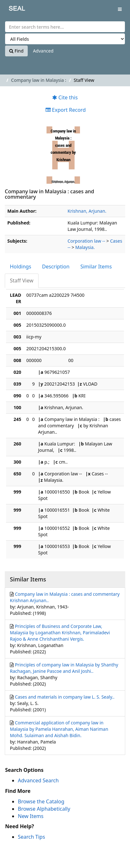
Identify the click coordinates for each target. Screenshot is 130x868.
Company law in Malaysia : (39, 80)
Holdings (21, 267)
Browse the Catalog (41, 801)
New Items (31, 816)
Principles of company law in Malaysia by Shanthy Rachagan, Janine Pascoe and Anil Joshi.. (64, 668)
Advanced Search (38, 780)
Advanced (43, 51)
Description (56, 267)
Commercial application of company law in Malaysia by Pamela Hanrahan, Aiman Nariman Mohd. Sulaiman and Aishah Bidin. (59, 729)
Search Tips (31, 837)
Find (16, 51)
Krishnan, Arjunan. (87, 211)
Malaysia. (85, 247)
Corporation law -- (86, 241)
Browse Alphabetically (44, 809)
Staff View (22, 281)
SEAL (12, 10)
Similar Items (96, 267)
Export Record (66, 110)
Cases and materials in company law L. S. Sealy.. (65, 697)
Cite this (65, 97)
